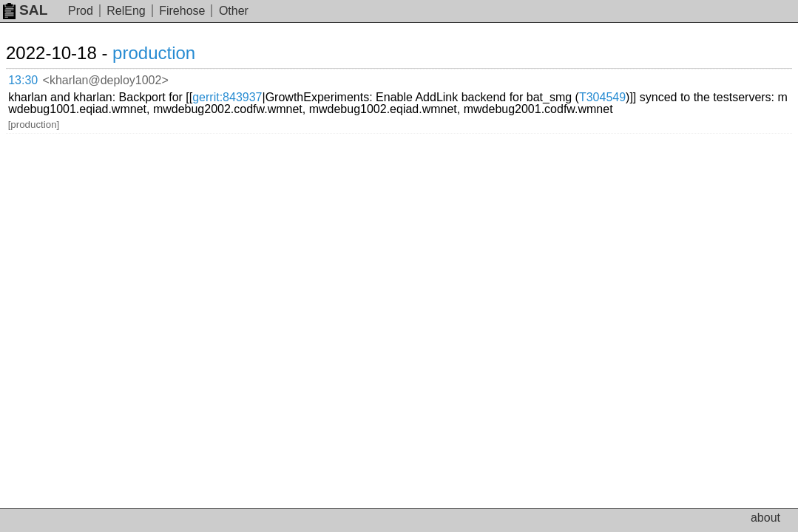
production (172, 53)
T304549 (242, 89)
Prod (81, 11)
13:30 (38, 78)
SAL (25, 10)
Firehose (182, 11)
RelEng (126, 11)
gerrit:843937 (385, 77)
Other (234, 11)
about (765, 518)
